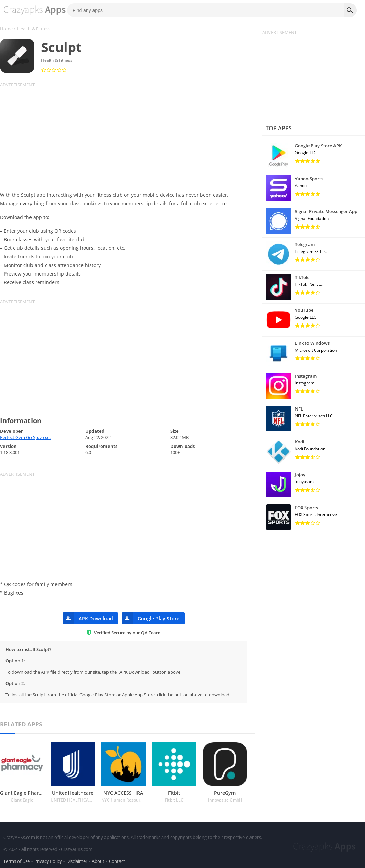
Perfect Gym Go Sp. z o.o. (25, 437)
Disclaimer (77, 859)
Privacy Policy (48, 859)
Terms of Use (17, 859)
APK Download (88, 618)
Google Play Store (150, 618)
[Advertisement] (128, 136)
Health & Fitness (34, 29)
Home (6, 29)
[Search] (350, 10)
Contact (117, 859)
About (98, 859)
